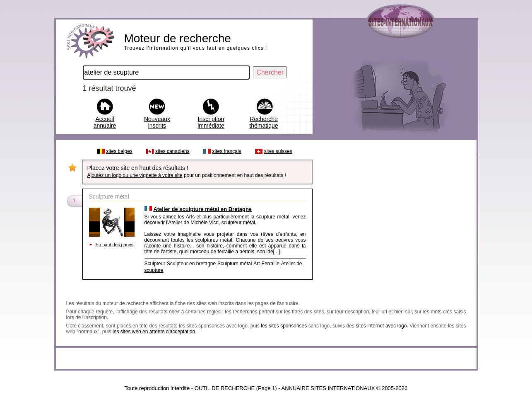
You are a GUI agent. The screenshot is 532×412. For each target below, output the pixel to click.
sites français (227, 151)
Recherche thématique (264, 122)
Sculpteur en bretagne (191, 264)
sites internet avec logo (381, 326)
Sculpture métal (235, 264)
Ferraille (271, 264)
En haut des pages (115, 245)
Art (256, 264)
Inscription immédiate (211, 122)
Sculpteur (155, 264)
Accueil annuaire (105, 122)
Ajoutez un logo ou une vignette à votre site (135, 175)
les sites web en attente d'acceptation (154, 332)
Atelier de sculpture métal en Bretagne (202, 209)
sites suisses (278, 151)
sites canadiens (172, 151)
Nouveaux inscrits (157, 122)
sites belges (119, 151)
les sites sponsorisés (284, 326)
